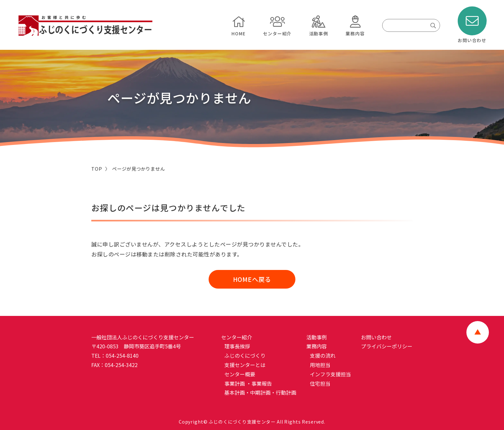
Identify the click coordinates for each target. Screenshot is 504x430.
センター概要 (240, 374)
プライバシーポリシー (387, 346)
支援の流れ (323, 356)
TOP (97, 169)
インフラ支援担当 (331, 374)
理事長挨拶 (238, 346)
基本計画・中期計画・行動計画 (261, 393)
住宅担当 (321, 383)
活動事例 (317, 337)
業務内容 (317, 346)
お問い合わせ (377, 337)
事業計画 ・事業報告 (249, 383)
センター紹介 (237, 337)
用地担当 (321, 365)
